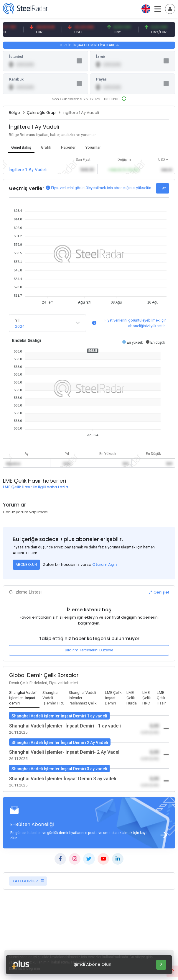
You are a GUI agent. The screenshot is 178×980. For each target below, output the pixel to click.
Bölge (14, 113)
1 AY (163, 188)
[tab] (24, 698)
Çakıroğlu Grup (41, 113)
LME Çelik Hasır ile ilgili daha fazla (36, 487)
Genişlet (159, 592)
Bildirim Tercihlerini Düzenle (89, 650)
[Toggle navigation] (170, 9)
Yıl (17, 320)
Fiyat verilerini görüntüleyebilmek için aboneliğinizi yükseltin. (102, 188)
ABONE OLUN (26, 564)
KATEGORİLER (28, 881)
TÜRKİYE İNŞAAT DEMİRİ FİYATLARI (89, 45)
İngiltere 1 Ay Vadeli (28, 170)
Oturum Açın (104, 564)
